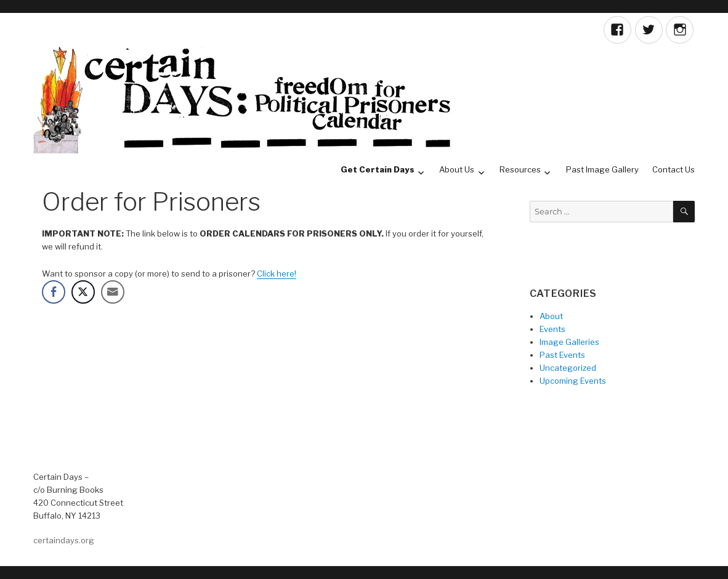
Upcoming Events (573, 381)
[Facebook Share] (54, 292)
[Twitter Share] (83, 292)
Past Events (562, 355)
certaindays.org (64, 540)
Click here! (277, 273)
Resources (520, 169)
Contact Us (673, 169)
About (551, 316)
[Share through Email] (113, 292)
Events (552, 329)
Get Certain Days (378, 169)
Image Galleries (569, 342)
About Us (457, 169)
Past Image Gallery (602, 169)
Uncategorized (568, 368)
